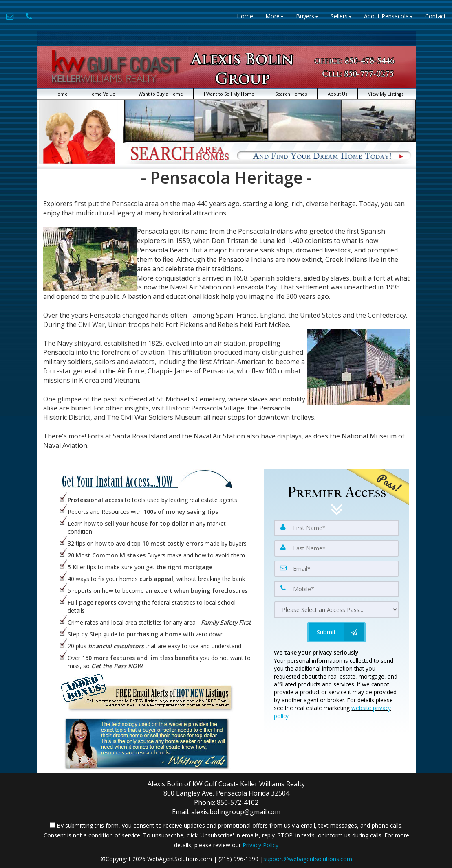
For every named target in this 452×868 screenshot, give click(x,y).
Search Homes (291, 94)
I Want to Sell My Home (229, 94)
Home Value (102, 94)
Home (245, 16)
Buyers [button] (307, 16)
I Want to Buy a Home (160, 94)
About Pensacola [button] (388, 16)
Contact (435, 16)
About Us (337, 94)
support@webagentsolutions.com (308, 859)
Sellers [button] (341, 16)
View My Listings (386, 94)
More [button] (275, 16)
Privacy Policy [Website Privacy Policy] (260, 845)
